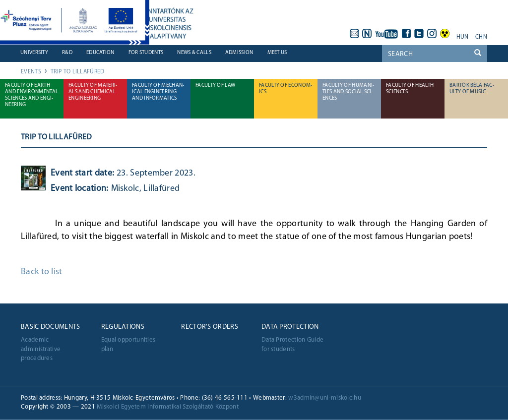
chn (481, 37)
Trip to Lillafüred (77, 72)
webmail (354, 34)
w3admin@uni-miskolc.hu (325, 398)
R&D (67, 53)
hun (463, 37)
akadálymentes (445, 34)
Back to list (42, 272)
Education (100, 53)
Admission (239, 53)
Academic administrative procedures (41, 349)
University (34, 53)
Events (31, 72)
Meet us (277, 53)
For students (146, 53)
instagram (432, 34)
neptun (367, 34)
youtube (387, 34)
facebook (406, 34)
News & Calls (194, 53)
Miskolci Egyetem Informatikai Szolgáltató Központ (168, 407)
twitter (419, 34)
